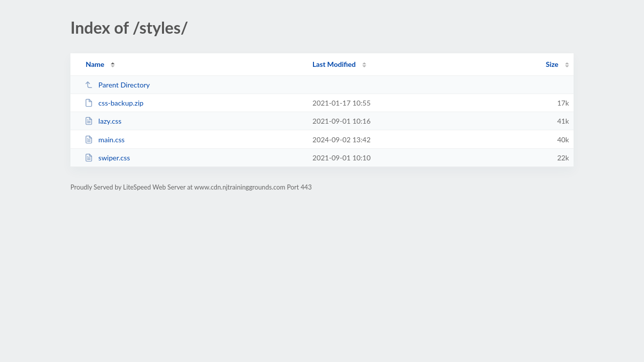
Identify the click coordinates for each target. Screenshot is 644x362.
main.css (105, 140)
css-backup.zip (114, 103)
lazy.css (103, 121)
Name (95, 64)
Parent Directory (117, 85)
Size (552, 64)
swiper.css (107, 158)
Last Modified (334, 64)
